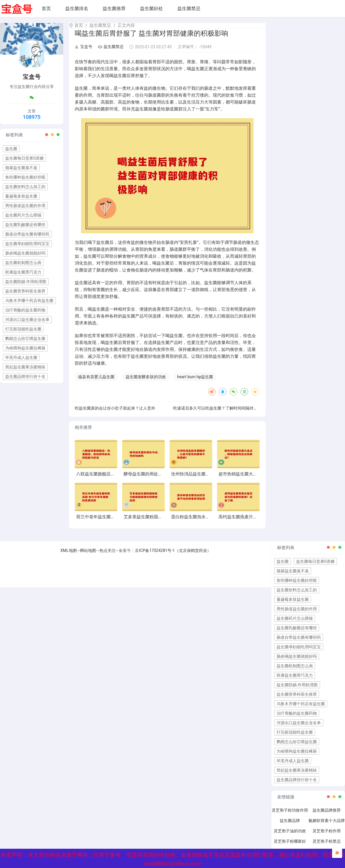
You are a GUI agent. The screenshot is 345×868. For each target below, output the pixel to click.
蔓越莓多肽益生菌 (21, 196)
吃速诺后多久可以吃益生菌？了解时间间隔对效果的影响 (223, 413)
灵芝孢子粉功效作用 (290, 815)
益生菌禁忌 (189, 8)
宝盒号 (84, 52)
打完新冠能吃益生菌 (23, 329)
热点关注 (108, 556)
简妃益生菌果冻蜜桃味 (25, 367)
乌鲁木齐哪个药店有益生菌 (29, 301)
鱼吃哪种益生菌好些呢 (25, 177)
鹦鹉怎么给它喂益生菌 (25, 339)
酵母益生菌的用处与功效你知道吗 (156, 479)
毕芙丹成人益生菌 (21, 357)
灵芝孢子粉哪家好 (290, 846)
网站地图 (88, 556)
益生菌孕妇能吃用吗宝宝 (27, 244)
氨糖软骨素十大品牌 (327, 826)
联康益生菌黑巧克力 (23, 272)
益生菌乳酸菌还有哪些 (25, 225)
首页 (46, 8)
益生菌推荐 (114, 8)
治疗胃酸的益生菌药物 (25, 310)
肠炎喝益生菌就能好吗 (25, 253)
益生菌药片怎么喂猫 (23, 215)
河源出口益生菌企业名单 (27, 320)
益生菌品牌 (290, 826)
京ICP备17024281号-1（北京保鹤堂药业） (173, 556)
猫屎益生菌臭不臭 (21, 168)
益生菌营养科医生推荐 (25, 291)
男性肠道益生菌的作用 (25, 206)
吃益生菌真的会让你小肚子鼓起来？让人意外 (115, 413)
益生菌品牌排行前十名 (25, 376)
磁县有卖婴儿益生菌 (96, 382)
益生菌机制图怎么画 (23, 263)
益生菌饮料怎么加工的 (25, 187)
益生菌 (11, 149)
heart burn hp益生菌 (195, 382)
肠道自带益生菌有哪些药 (27, 234)
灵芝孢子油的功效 (290, 836)
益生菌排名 (77, 8)
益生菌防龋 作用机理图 (26, 282)
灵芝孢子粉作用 (327, 836)
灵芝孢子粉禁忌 (327, 846)
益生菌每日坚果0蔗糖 (24, 158)
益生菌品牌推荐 (327, 815)
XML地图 (69, 556)
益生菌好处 (152, 8)
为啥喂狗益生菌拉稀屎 (25, 348)
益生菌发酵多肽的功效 (146, 382)
